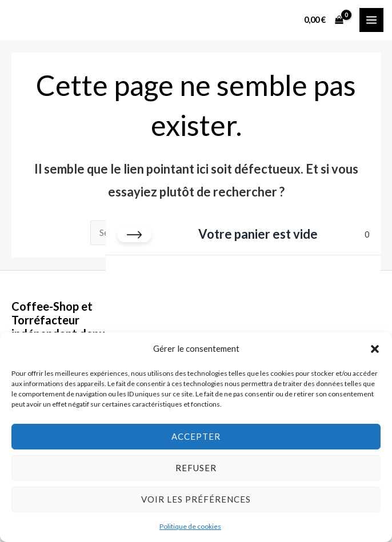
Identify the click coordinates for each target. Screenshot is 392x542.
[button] (375, 349)
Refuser (196, 468)
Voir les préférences (196, 499)
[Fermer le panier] (134, 235)
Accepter (196, 436)
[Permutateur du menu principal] (371, 20)
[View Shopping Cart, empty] (324, 20)
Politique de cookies (190, 526)
